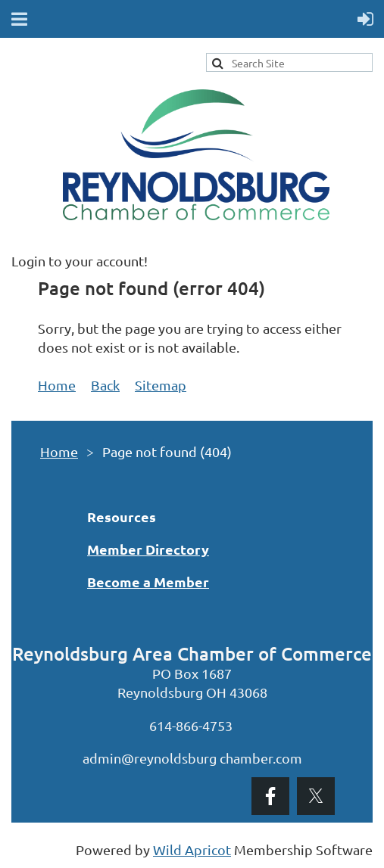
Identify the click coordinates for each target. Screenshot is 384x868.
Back (105, 385)
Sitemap (161, 385)
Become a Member (148, 582)
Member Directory (148, 549)
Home (57, 385)
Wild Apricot (192, 849)
